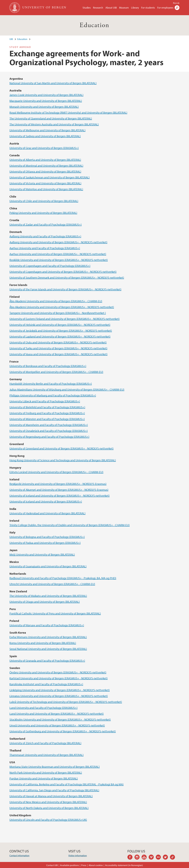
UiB (11, 39)
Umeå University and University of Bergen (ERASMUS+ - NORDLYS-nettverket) (57, 725)
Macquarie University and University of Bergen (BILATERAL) (46, 101)
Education (94, 25)
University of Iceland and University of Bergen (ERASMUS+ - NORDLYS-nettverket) (60, 496)
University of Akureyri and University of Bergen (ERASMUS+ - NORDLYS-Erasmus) (59, 490)
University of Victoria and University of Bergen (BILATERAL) (45, 183)
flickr (159, 858)
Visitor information (78, 855)
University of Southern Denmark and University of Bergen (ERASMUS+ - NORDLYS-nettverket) (67, 277)
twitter (166, 858)
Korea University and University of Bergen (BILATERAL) (43, 643)
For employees (165, 8)
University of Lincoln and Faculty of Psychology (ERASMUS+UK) (48, 820)
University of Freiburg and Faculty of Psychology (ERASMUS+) (47, 413)
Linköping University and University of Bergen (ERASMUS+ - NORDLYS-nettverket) (60, 690)
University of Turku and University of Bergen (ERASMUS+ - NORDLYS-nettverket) (58, 348)
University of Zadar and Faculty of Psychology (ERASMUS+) (46, 224)
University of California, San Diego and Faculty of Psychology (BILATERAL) (54, 790)
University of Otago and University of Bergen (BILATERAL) (45, 602)
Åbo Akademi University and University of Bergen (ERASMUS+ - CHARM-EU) (56, 301)
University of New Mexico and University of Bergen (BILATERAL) (48, 802)
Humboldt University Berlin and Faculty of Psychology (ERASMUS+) (51, 384)
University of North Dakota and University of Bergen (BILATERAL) (49, 808)
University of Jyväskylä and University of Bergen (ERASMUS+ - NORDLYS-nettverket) (61, 331)
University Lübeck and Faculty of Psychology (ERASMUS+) (45, 401)
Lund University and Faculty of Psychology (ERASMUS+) (43, 708)
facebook (131, 858)
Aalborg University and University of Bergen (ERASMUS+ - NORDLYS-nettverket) (58, 242)
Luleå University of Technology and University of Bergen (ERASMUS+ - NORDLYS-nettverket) (66, 702)
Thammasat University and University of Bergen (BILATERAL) (47, 755)
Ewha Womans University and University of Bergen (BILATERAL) (48, 637)
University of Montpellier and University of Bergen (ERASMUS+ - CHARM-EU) (56, 372)
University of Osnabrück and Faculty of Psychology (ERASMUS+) (49, 431)
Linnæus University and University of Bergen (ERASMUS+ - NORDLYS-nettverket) (59, 696)
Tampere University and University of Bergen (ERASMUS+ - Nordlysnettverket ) (58, 313)
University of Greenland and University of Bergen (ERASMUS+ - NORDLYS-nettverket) (61, 448)
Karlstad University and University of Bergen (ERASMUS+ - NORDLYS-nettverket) (59, 678)
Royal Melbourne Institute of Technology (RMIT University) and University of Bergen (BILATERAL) (68, 112)
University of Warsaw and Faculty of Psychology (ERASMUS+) (47, 625)
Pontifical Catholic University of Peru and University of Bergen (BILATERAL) (55, 613)
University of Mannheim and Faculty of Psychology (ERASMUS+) (49, 425)
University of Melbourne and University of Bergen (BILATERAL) (47, 130)
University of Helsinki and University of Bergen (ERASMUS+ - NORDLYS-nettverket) (60, 325)
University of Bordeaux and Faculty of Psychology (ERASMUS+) (48, 366)
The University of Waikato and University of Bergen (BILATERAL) (48, 596)
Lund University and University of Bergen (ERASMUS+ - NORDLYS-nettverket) (57, 714)
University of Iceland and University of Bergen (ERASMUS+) (46, 501)
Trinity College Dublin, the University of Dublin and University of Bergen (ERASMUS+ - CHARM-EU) (70, 525)
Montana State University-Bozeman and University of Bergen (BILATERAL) (55, 767)
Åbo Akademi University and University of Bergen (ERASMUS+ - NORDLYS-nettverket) (62, 307)
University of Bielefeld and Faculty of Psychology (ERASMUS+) (47, 407)
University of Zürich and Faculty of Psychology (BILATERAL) (45, 743)
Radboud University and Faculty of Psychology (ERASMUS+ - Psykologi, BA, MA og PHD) (63, 578)
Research (98, 8)
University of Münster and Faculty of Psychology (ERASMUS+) (47, 419)
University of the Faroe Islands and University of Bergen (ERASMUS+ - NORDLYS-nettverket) (65, 289)
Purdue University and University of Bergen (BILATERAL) (44, 778)
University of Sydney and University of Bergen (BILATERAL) (45, 136)
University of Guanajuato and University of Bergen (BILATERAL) (48, 566)
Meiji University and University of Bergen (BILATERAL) (42, 554)
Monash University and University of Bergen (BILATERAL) (44, 107)
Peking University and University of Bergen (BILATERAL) (43, 213)
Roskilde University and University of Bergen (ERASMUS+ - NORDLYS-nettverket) (59, 260)
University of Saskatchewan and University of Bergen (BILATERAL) (50, 177)
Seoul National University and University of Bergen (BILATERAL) (48, 649)
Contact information (19, 855)
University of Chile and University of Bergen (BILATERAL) (44, 201)
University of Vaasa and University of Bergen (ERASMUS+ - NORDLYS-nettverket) (58, 354)
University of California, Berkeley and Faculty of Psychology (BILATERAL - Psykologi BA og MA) (67, 784)
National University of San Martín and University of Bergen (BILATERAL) (53, 83)
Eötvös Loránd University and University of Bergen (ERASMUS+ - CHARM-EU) (56, 472)
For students (148, 8)
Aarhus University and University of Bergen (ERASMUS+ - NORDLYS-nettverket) (58, 254)
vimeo (152, 858)
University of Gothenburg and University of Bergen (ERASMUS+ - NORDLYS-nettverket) (63, 731)
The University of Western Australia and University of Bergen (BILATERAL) (54, 124)
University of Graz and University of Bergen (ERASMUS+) (44, 148)
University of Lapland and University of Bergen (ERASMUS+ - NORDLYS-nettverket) (60, 336)
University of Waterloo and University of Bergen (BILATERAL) (46, 189)
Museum (124, 8)
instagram (138, 858)
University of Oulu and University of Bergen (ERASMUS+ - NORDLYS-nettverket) (58, 342)
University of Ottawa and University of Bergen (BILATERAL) (45, 171)
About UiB (111, 8)
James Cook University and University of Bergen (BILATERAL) (46, 95)
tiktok (173, 858)
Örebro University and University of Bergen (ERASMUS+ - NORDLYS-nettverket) (58, 672)
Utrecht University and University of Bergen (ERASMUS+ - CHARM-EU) (52, 584)
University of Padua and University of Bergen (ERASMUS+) (45, 543)
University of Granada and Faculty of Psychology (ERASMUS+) (47, 661)
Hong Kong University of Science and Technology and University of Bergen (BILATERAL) (63, 460)
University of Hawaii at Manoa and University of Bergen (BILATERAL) (51, 796)
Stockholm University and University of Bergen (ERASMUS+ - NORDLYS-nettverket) (60, 719)
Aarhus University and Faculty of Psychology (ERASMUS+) (45, 248)
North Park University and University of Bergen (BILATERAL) (46, 772)
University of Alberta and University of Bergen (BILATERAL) (45, 160)
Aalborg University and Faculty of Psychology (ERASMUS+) (45, 236)
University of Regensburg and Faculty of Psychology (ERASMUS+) (49, 437)
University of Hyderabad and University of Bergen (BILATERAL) (47, 513)
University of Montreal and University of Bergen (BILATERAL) (46, 166)
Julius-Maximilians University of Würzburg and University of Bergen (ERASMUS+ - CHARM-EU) (67, 389)
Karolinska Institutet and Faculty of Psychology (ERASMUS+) (46, 684)
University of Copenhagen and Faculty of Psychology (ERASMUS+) (50, 266)
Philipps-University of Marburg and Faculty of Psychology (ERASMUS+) (53, 395)
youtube (145, 858)
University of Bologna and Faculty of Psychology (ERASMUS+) (47, 537)
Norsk (176, 3)
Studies (87, 8)
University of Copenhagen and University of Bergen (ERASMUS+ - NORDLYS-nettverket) (63, 272)
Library (135, 8)
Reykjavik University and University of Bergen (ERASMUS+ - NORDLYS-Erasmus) (58, 484)
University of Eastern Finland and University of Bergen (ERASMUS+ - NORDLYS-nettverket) (65, 319)
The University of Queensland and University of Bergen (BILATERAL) (51, 118)
